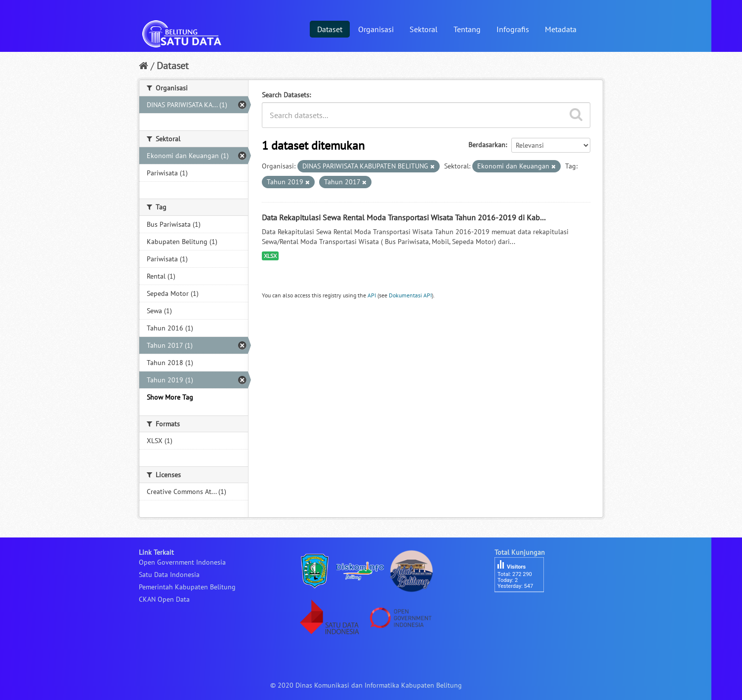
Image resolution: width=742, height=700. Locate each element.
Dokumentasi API (410, 295)
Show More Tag (170, 397)
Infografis (513, 29)
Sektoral (424, 29)
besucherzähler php (524, 609)
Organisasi (376, 29)
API (372, 295)
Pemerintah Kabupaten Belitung (187, 587)
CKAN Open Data (164, 599)
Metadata (561, 29)
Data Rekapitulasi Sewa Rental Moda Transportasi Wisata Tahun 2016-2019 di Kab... (404, 217)
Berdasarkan (487, 145)
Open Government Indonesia (182, 562)
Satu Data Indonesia (169, 575)
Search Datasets (286, 95)
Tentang (467, 29)
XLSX (270, 256)
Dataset (330, 29)
